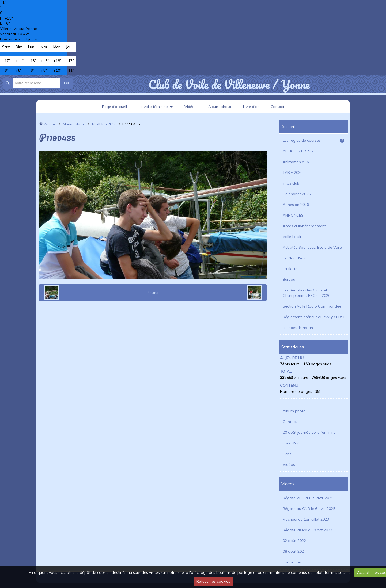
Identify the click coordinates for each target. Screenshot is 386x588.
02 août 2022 (294, 541)
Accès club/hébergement (304, 226)
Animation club (296, 162)
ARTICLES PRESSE (299, 151)
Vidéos (191, 107)
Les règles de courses (313, 140)
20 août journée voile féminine (309, 432)
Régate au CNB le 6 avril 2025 (309, 509)
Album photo (220, 107)
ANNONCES (293, 215)
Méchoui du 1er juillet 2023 (306, 519)
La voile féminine (153, 107)
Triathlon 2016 (104, 124)
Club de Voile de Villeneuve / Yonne (229, 84)
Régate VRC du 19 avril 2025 (308, 498)
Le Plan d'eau (295, 258)
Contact (278, 107)
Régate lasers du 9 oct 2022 (307, 530)
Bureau (289, 279)
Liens (287, 454)
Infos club (291, 183)
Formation (292, 562)
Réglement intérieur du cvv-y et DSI (313, 317)
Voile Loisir (292, 237)
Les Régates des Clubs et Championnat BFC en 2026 (306, 293)
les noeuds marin (298, 328)
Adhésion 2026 (296, 205)
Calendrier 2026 (297, 194)
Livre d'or (251, 107)
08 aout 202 (293, 551)
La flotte (290, 269)
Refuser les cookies (213, 581)
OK (67, 83)
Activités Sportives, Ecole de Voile (312, 247)
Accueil (50, 124)
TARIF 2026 (293, 172)
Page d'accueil (114, 107)
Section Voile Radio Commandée (312, 306)
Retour (153, 293)
